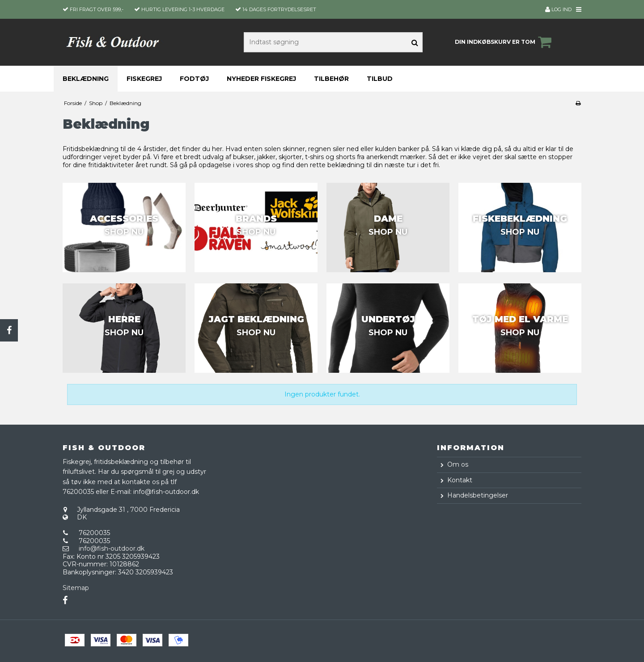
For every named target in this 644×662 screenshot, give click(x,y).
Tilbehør (331, 79)
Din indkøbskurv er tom (504, 42)
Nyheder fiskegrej (261, 79)
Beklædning (86, 79)
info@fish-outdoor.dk (112, 548)
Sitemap (76, 588)
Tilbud (380, 79)
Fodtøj (194, 79)
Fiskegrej (144, 79)
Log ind (558, 9)
